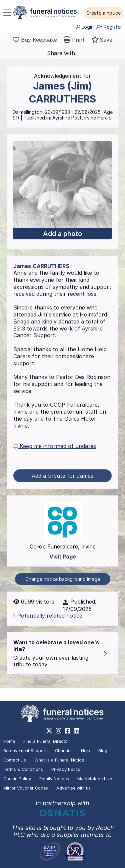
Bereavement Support (25, 751)
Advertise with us (73, 788)
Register (109, 27)
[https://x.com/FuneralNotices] (49, 731)
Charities (64, 751)
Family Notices (54, 779)
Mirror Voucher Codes (26, 788)
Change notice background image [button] (63, 579)
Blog (103, 751)
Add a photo (62, 234)
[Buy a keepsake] (35, 40)
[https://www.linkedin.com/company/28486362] (76, 731)
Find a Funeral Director (46, 741)
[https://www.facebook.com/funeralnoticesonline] (67, 731)
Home (9, 741)
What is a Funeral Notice (59, 760)
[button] (103, 13)
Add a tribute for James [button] (62, 476)
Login (85, 27)
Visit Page (63, 557)
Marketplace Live (95, 779)
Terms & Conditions (23, 769)
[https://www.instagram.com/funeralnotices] (58, 731)
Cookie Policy (17, 779)
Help (85, 751)
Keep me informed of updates (55, 446)
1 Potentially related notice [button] (48, 616)
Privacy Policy (66, 769)
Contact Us (15, 760)
